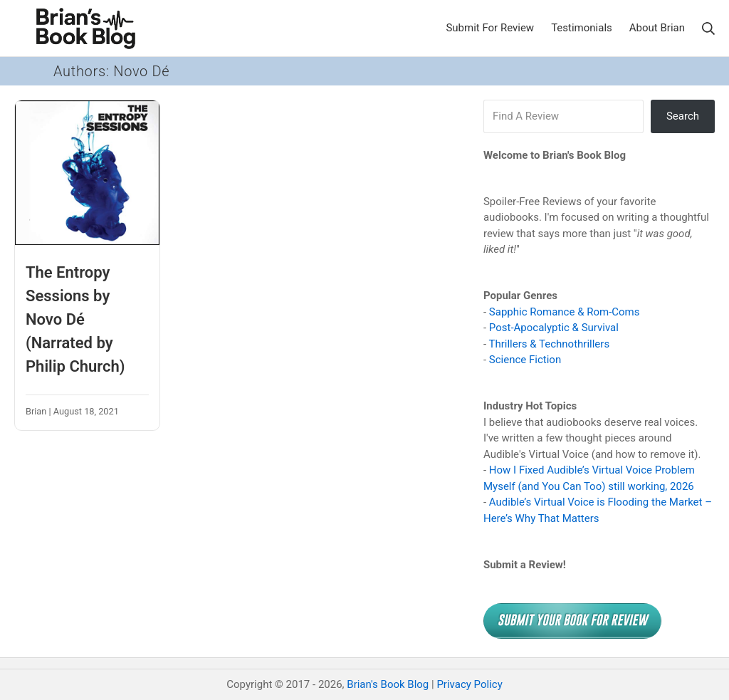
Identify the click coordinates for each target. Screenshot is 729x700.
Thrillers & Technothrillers (550, 344)
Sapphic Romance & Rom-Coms (565, 312)
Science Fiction (525, 360)
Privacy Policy (469, 684)
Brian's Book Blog (388, 684)
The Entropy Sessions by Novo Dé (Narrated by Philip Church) (75, 319)
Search (683, 116)
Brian (36, 411)
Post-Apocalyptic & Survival (554, 328)
